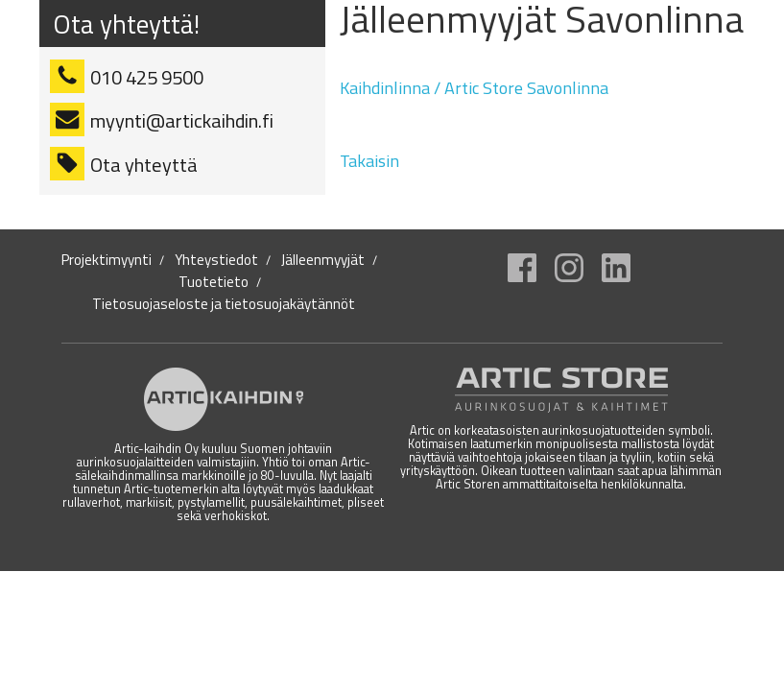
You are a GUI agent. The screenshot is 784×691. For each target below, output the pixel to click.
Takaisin (369, 161)
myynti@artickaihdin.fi (182, 120)
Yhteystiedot (216, 260)
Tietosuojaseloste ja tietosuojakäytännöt (224, 304)
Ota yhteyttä (144, 165)
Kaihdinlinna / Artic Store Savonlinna (474, 88)
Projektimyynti (107, 260)
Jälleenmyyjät (323, 260)
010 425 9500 (147, 77)
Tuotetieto (214, 282)
